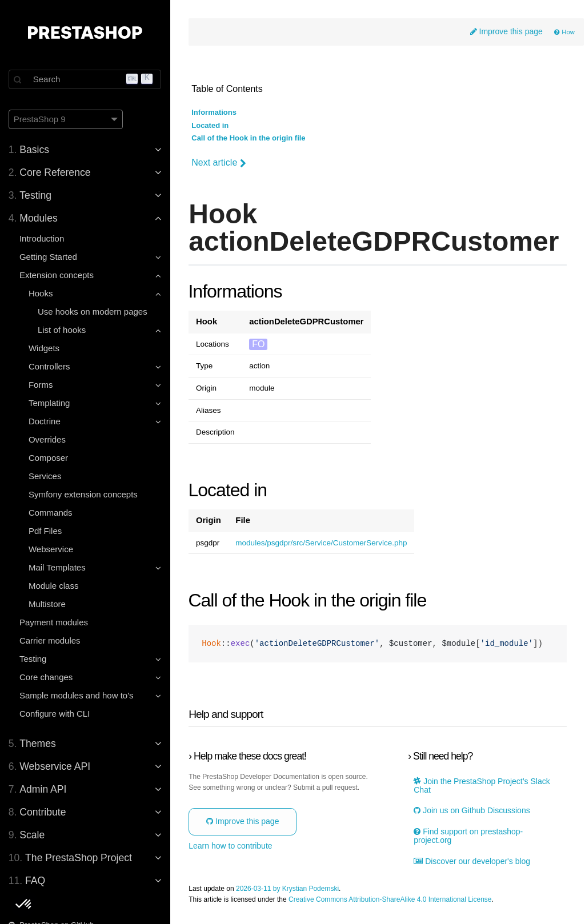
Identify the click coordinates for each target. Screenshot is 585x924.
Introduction (42, 238)
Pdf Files (46, 531)
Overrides (48, 439)
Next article (220, 163)
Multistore (48, 604)
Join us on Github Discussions (472, 811)
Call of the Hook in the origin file (249, 138)
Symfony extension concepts (84, 494)
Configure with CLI (55, 714)
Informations (215, 113)
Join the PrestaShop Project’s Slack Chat (482, 786)
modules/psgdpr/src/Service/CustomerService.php (322, 543)
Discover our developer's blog (472, 861)
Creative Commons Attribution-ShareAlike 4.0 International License (391, 900)
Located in (211, 126)
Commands (51, 513)
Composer (49, 458)
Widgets (45, 348)
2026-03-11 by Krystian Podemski (289, 889)
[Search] (86, 79)
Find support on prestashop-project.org (469, 836)
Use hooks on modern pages (93, 312)
